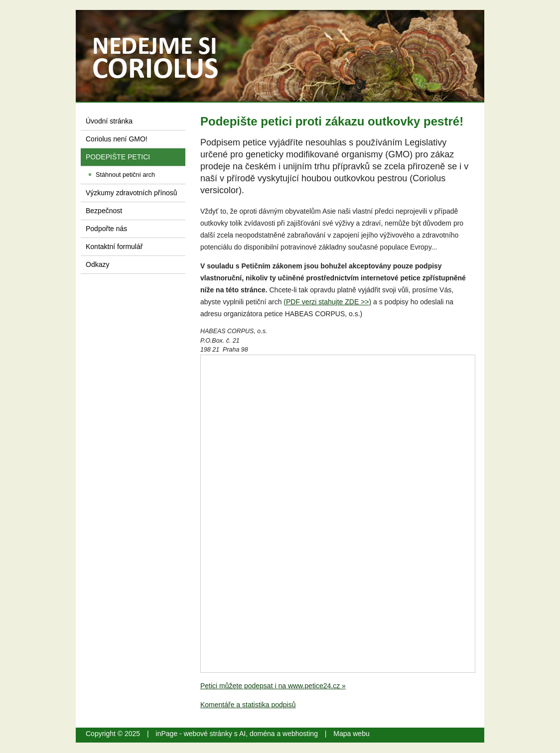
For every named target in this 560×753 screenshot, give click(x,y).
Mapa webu (351, 734)
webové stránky (208, 734)
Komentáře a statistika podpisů (248, 705)
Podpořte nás (106, 229)
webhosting (300, 734)
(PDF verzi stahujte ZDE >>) (327, 302)
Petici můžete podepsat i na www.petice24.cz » (273, 686)
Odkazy (97, 264)
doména (262, 734)
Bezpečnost (104, 211)
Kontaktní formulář (114, 247)
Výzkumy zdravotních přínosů (132, 193)
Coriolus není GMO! (117, 139)
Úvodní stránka (109, 121)
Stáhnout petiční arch (125, 175)
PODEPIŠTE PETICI (118, 157)
